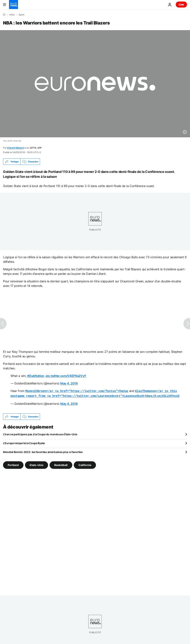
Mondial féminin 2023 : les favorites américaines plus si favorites (43, 451)
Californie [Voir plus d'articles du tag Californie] (85, 464)
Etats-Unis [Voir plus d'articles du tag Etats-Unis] (37, 464)
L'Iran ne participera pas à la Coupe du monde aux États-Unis (40, 434)
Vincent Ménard (15, 148)
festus (77, 391)
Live (181, 4)
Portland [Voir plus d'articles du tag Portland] (13, 464)
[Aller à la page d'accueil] (14, 5)
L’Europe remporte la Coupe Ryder (24, 442)
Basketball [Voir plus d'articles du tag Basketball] (61, 464)
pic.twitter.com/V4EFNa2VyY (66, 376)
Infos (12, 15)
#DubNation (36, 376)
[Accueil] (4, 15)
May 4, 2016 (69, 383)
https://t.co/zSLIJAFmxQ (162, 395)
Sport (21, 15)
